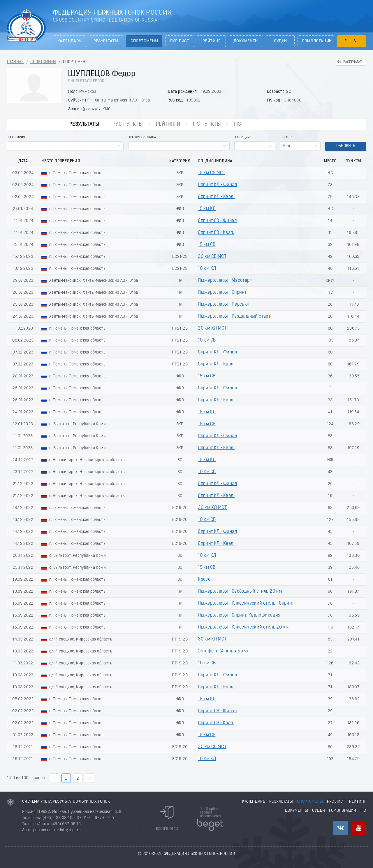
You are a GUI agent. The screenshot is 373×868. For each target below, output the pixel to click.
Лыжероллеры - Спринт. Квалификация (239, 615)
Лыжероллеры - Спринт (222, 293)
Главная (15, 62)
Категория (16, 138)
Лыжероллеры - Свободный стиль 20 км (240, 591)
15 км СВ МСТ (212, 173)
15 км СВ (207, 245)
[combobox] (65, 146)
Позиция (242, 138)
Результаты (106, 41)
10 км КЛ (207, 269)
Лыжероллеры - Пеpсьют (224, 304)
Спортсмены (144, 41)
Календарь (69, 41)
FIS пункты (207, 124)
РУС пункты (128, 124)
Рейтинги (168, 124)
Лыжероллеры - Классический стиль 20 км (243, 627)
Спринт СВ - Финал (217, 221)
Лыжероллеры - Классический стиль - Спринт (246, 603)
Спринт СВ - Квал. (216, 233)
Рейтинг (211, 41)
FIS (352, 41)
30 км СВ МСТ (212, 747)
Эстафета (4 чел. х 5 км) (223, 651)
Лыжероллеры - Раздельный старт (234, 316)
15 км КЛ (207, 209)
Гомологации (317, 41)
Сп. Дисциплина (143, 138)
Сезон (286, 138)
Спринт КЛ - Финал (217, 185)
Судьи (280, 41)
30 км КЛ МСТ (212, 508)
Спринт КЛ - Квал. (216, 197)
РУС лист (180, 41)
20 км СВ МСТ (212, 257)
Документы (246, 41)
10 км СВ (207, 340)
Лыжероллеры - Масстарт (225, 281)
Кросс (204, 580)
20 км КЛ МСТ (212, 328)
